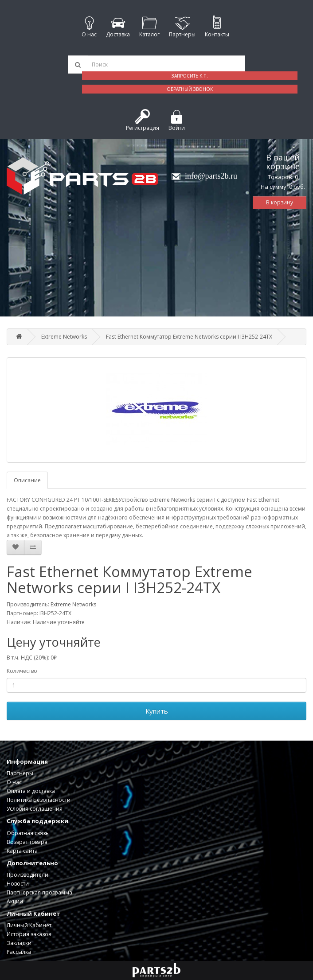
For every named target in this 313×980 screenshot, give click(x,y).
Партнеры (20, 773)
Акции (15, 901)
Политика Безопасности (39, 800)
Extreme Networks (64, 337)
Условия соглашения (35, 809)
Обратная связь (28, 833)
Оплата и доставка (31, 791)
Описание (27, 480)
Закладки (19, 943)
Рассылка (19, 952)
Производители (27, 875)
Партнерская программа (39, 892)
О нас (14, 782)
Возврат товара (27, 842)
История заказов (29, 934)
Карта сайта (22, 851)
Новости (18, 884)
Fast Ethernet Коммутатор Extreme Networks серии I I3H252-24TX (189, 337)
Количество (22, 671)
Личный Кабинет (29, 925)
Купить (157, 711)
